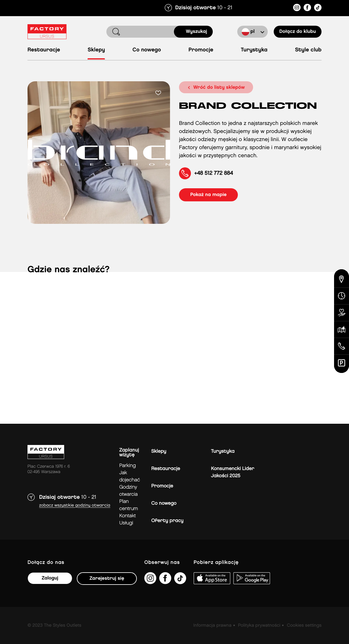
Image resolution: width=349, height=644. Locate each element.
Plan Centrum (129, 505)
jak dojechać (130, 477)
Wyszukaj (196, 32)
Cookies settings (304, 625)
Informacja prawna (212, 625)
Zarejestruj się (107, 578)
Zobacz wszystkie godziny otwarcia (75, 505)
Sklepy (96, 50)
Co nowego (147, 50)
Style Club (308, 50)
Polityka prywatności (259, 625)
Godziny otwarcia (128, 491)
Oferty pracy (167, 521)
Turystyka (254, 50)
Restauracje (44, 50)
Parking (127, 466)
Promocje (201, 50)
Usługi (126, 523)
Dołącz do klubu (298, 32)
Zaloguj (50, 578)
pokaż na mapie (209, 195)
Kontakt (127, 516)
